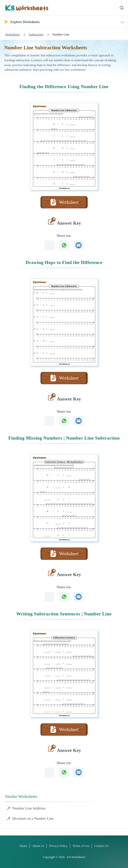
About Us (38, 846)
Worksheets (12, 34)
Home (24, 846)
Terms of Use (81, 846)
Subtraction (36, 34)
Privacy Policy (58, 846)
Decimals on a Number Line (33, 818)
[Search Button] (122, 8)
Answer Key (69, 223)
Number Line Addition (29, 808)
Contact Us (101, 846)
